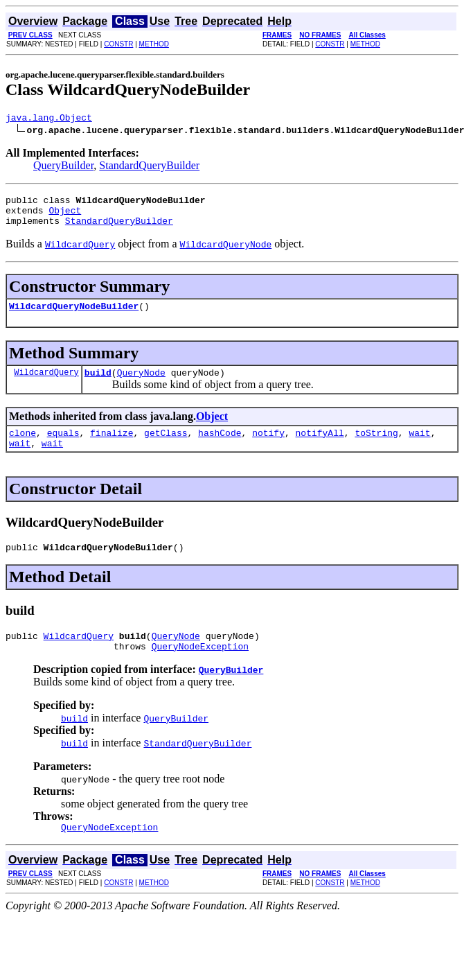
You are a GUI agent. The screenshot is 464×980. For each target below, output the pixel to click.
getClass (166, 447)
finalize (111, 447)
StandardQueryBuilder (149, 167)
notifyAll (320, 447)
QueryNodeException (200, 669)
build (98, 385)
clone (23, 447)
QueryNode (141, 385)
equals (63, 447)
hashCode (220, 447)
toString (376, 447)
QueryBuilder (63, 167)
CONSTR (118, 44)
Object (65, 216)
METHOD (154, 44)
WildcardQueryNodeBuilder (74, 316)
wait (419, 447)
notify (268, 447)
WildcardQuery (46, 384)
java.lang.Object (49, 119)
